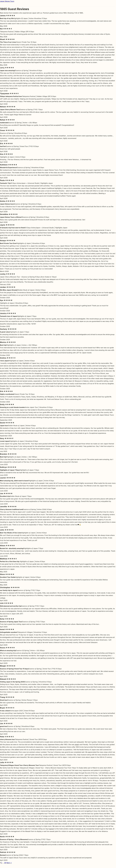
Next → (9, 863)
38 (5, 863)
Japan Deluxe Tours (7, 1)
